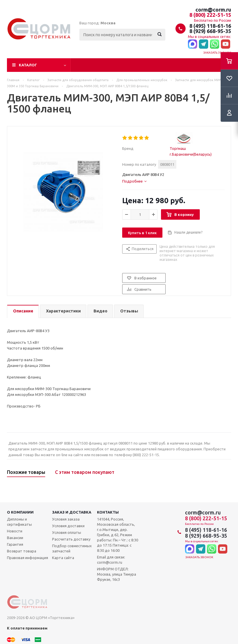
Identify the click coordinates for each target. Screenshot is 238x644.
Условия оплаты (67, 532)
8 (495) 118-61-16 (210, 26)
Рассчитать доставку (71, 539)
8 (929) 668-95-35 (210, 31)
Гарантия (15, 544)
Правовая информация (28, 558)
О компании (20, 512)
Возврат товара (22, 551)
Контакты (108, 512)
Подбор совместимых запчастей (72, 548)
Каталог (28, 65)
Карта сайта (63, 558)
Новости (15, 531)
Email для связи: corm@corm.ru (111, 560)
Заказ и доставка (72, 512)
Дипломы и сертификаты (19, 522)
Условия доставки (68, 526)
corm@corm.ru (213, 10)
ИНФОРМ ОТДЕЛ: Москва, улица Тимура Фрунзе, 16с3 (117, 574)
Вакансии (15, 538)
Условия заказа (66, 519)
